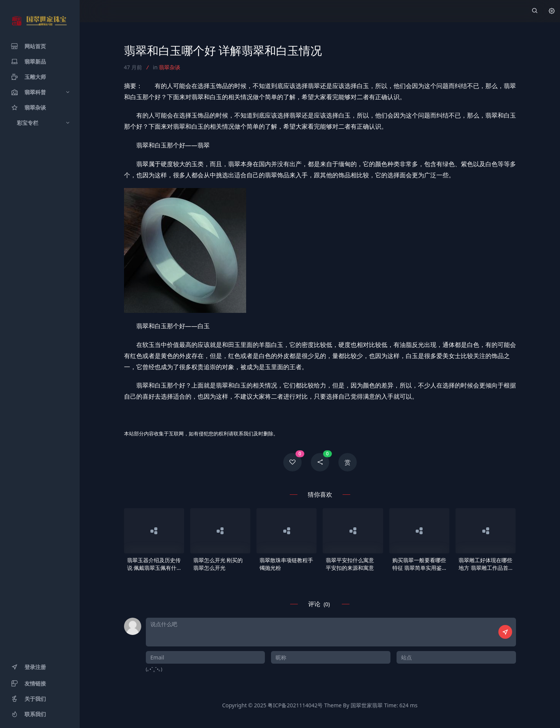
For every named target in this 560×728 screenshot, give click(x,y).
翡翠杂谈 (170, 67)
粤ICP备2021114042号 (295, 705)
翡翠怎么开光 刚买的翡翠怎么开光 (218, 564)
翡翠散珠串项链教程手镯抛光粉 (286, 564)
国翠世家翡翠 (367, 705)
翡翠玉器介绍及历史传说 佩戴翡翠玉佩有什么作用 (154, 564)
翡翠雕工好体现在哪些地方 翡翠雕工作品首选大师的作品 (485, 564)
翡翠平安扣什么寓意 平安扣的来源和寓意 (350, 564)
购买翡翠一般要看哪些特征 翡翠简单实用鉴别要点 (419, 564)
